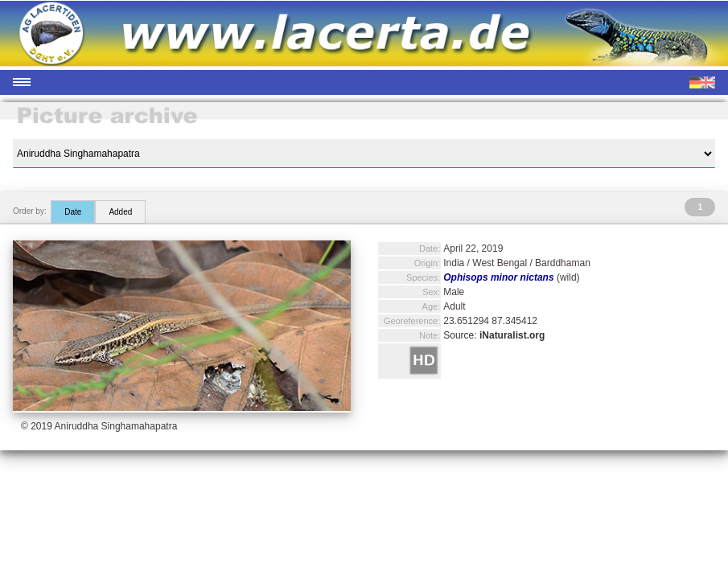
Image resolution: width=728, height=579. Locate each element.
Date (73, 212)
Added (120, 212)
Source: (494, 335)
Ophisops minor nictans (498, 277)
